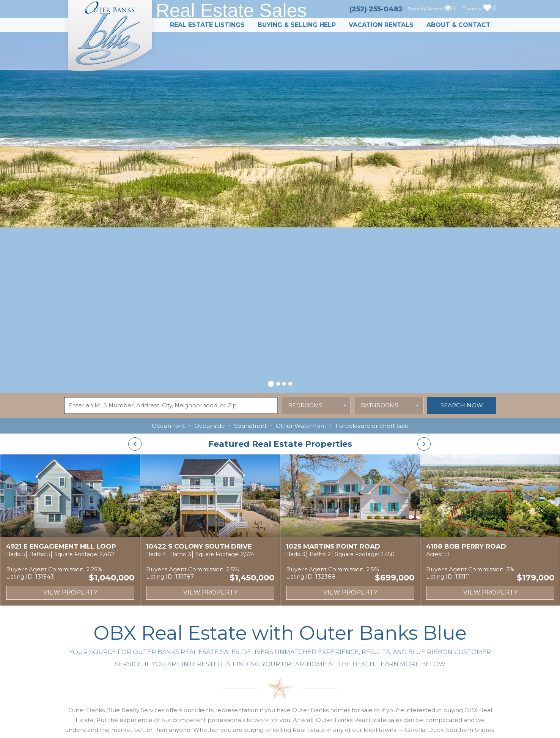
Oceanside (210, 426)
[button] (271, 383)
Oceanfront (168, 426)
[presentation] (135, 444)
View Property (70, 592)
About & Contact (459, 25)
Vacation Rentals (381, 25)
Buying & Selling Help (297, 25)
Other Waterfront (301, 426)
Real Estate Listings (207, 25)
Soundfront (250, 426)
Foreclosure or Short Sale (372, 426)
